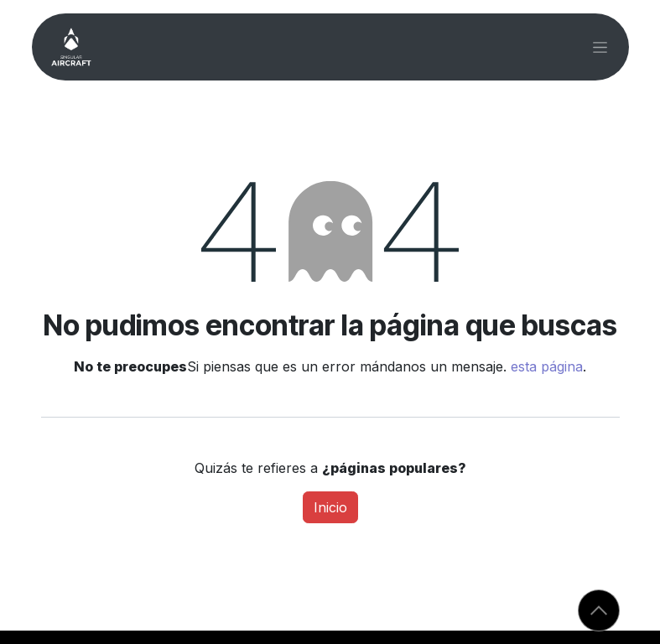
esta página (547, 366)
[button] (599, 610)
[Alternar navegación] (600, 47)
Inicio (330, 507)
